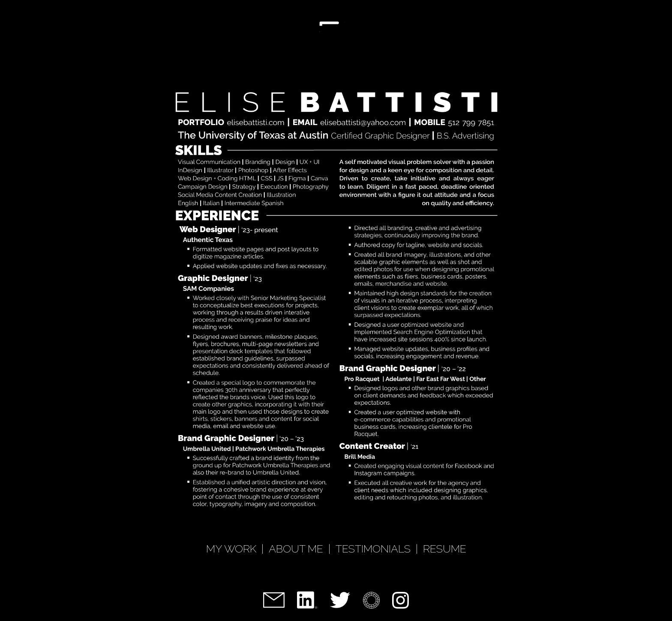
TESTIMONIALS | (379, 549)
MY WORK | (237, 549)
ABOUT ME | (302, 549)
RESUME (445, 549)
